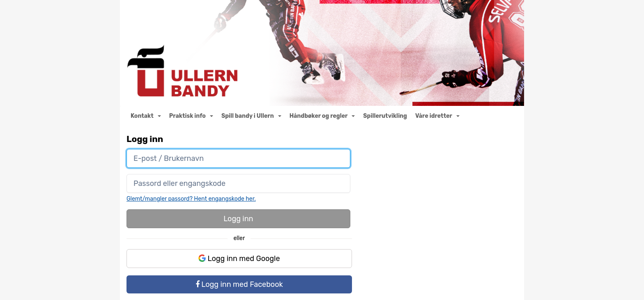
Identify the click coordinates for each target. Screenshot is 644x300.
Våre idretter (437, 116)
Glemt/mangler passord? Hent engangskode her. (191, 199)
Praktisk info (191, 116)
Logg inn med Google (239, 259)
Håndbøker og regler (322, 116)
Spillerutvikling (385, 116)
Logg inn (238, 219)
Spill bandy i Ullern (251, 116)
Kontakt (146, 116)
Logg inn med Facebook (239, 284)
